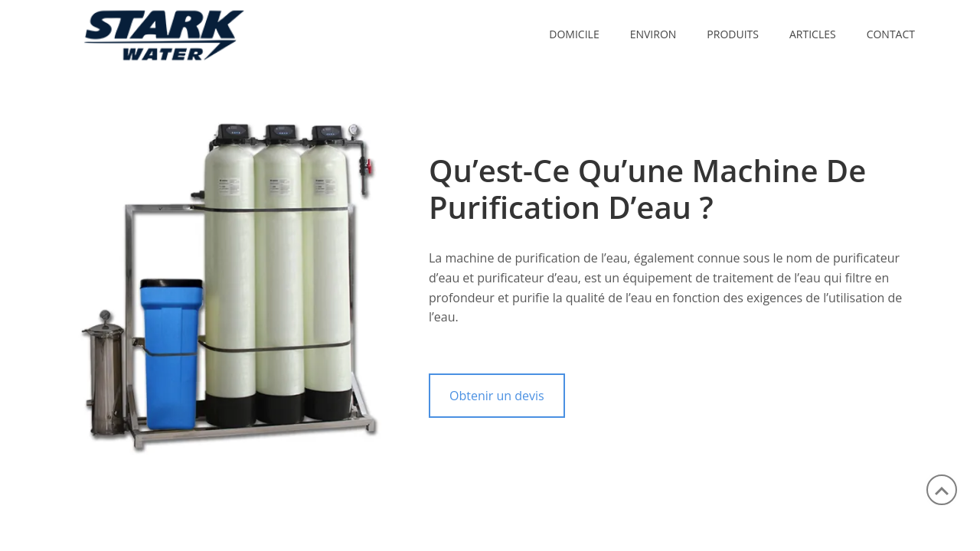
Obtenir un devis (497, 396)
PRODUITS (733, 34)
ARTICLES (813, 34)
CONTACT (891, 34)
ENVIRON (653, 34)
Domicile (574, 34)
